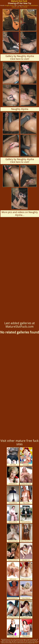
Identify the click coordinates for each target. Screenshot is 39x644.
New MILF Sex (26, 552)
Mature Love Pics (13, 552)
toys (21, 7)
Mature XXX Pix (13, 514)
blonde (25, 7)
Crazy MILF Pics (13, 628)
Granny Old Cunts (26, 476)
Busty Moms (26, 628)
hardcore (27, 6)
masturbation (34, 6)
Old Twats (13, 456)
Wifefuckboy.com (26, 571)
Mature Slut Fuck (19, 1)
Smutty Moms (13, 476)
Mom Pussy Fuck (13, 533)
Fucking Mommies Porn (26, 609)
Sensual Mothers (26, 514)
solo (18, 7)
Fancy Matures (26, 590)
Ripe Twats (26, 495)
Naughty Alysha (9, 6)
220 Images (26, 456)
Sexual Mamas (13, 495)
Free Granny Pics (13, 590)
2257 (36, 643)
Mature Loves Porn (13, 609)
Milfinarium (13, 571)
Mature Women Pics (26, 533)
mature (14, 7)
